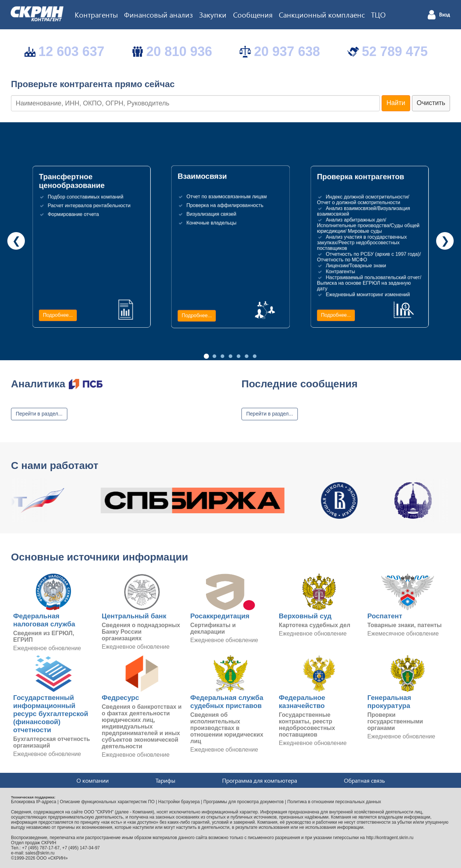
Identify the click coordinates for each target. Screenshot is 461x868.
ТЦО (378, 14)
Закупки (213, 14)
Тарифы (165, 780)
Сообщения (253, 14)
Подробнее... (58, 315)
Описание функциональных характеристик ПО (107, 802)
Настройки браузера (179, 802)
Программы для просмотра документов (244, 802)
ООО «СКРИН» (52, 858)
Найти (396, 103)
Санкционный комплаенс (322, 14)
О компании (93, 780)
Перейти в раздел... (39, 414)
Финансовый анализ (158, 14)
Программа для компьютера (260, 780)
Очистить (431, 103)
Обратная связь (364, 780)
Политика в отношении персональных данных (334, 802)
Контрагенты (96, 14)
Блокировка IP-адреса (34, 802)
